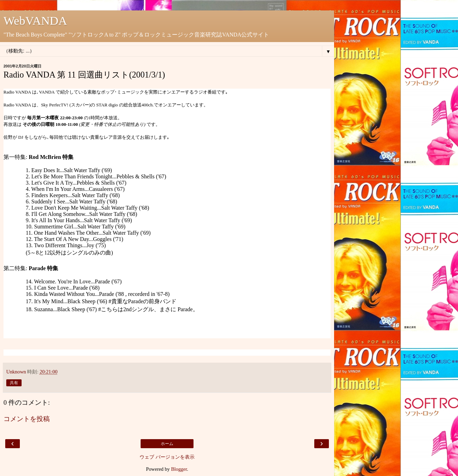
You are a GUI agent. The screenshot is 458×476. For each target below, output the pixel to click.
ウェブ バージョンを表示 (167, 457)
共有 (14, 383)
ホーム (167, 444)
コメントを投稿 (27, 419)
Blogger (179, 469)
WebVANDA (35, 21)
